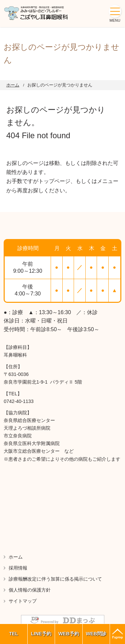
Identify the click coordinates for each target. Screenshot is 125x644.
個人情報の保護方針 (30, 590)
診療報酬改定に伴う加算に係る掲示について (55, 579)
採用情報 (18, 568)
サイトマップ (23, 601)
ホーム (13, 85)
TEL (13, 634)
